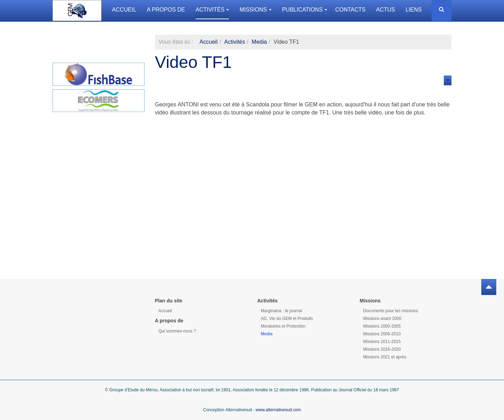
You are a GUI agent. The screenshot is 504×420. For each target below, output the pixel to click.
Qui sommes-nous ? (177, 331)
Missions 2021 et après (385, 357)
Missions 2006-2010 (382, 334)
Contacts (351, 10)
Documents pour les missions (391, 311)
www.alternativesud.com (278, 410)
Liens (414, 10)
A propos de (166, 10)
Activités (212, 10)
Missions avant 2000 (382, 318)
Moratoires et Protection (283, 326)
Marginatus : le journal (281, 311)
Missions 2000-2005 (382, 326)
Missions (255, 10)
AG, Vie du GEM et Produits (287, 318)
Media (259, 42)
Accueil (124, 10)
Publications (305, 10)
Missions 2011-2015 (382, 342)
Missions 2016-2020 (382, 349)
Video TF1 (194, 62)
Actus (386, 10)
